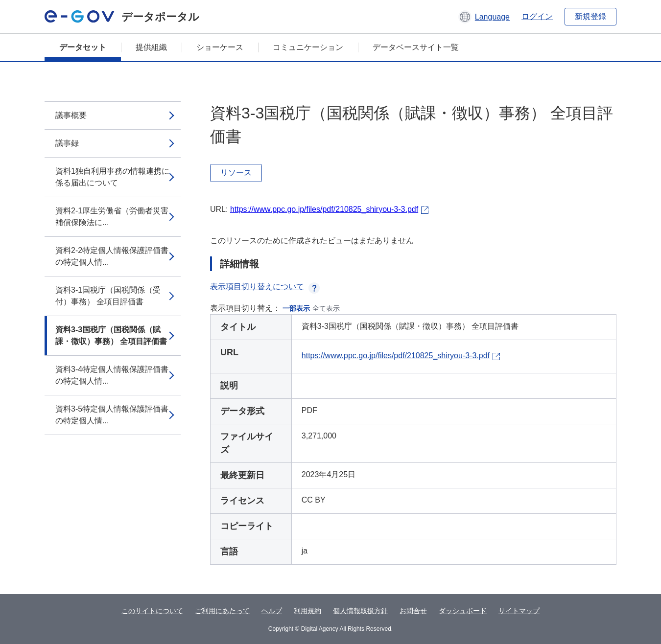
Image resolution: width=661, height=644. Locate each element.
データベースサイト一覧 (416, 47)
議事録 (67, 143)
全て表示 (326, 308)
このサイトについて (152, 611)
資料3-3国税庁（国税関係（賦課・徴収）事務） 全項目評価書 (111, 335)
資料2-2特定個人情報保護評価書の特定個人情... (112, 256)
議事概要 (71, 115)
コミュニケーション (308, 47)
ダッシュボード (463, 611)
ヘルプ (272, 611)
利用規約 (307, 611)
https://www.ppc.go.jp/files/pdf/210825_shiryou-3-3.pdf (324, 209)
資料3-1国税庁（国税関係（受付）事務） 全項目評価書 (108, 296)
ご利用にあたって (222, 611)
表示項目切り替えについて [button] (265, 287)
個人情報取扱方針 (360, 611)
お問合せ (413, 611)
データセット (83, 47)
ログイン (537, 16)
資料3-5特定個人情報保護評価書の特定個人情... (112, 415)
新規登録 (590, 16)
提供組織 (151, 47)
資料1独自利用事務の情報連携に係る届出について (112, 177)
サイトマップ (519, 611)
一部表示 (296, 308)
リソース (236, 172)
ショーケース (220, 47)
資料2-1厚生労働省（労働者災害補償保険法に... (112, 217)
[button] (484, 17)
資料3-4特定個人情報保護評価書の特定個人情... (112, 375)
